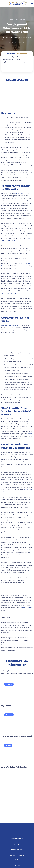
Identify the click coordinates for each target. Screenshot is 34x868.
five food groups (18, 193)
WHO (30, 434)
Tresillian (30, 608)
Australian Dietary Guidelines (10, 325)
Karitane (23, 608)
